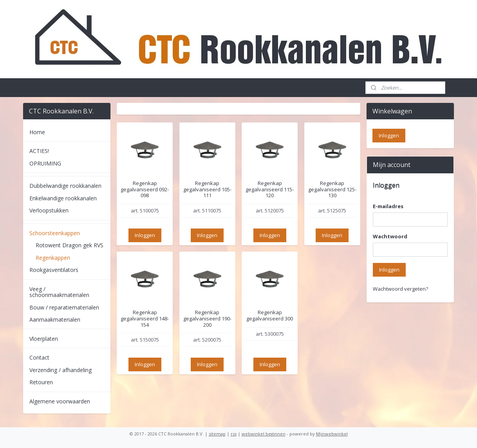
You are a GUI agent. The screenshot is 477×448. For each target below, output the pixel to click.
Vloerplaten (44, 339)
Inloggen (145, 235)
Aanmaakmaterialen (55, 319)
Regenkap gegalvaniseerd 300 (270, 316)
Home (37, 132)
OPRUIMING (45, 163)
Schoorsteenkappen (55, 233)
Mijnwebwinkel (332, 434)
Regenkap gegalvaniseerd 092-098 (145, 190)
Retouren (41, 382)
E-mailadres (388, 206)
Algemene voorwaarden (60, 401)
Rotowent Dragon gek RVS (70, 245)
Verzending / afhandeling (61, 370)
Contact (39, 357)
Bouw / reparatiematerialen (64, 307)
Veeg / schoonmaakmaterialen (59, 292)
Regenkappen (53, 258)
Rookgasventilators (54, 270)
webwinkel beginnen (264, 434)
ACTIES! (39, 151)
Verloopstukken (49, 210)
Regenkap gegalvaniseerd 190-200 (207, 319)
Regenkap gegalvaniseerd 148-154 (145, 319)
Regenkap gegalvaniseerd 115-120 (270, 190)
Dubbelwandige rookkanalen (65, 186)
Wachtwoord (390, 236)
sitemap (217, 434)
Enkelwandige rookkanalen (63, 198)
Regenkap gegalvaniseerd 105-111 (207, 190)
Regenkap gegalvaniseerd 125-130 (332, 190)
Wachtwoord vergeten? (400, 289)
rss (234, 434)
